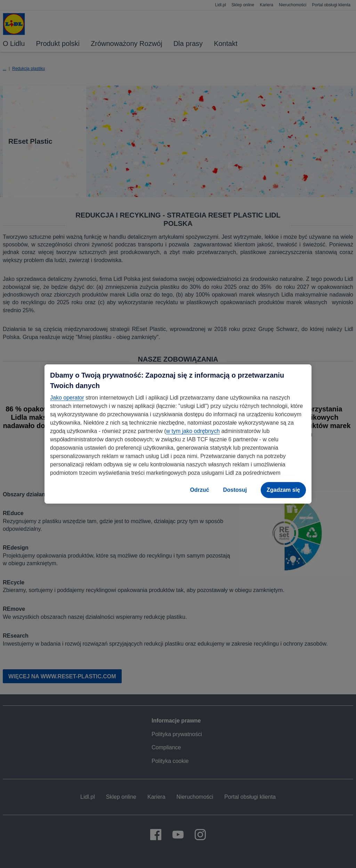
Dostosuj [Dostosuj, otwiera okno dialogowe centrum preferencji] (235, 490)
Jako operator (67, 398)
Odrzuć (199, 490)
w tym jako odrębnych (193, 431)
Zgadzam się (283, 490)
